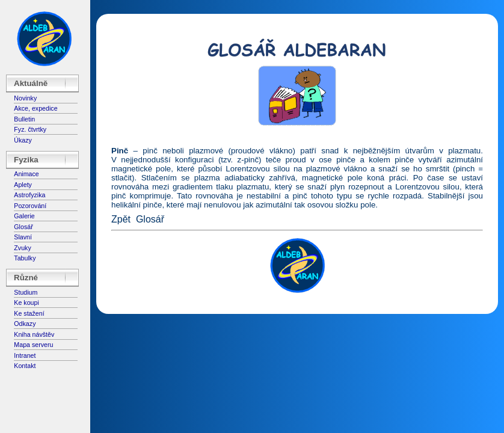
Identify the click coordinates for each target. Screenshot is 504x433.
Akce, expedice (35, 108)
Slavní (23, 237)
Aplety (23, 185)
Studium (26, 292)
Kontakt (25, 366)
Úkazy (23, 140)
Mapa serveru (33, 345)
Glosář (23, 227)
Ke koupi (26, 302)
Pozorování (30, 206)
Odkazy (25, 324)
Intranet (25, 355)
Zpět (121, 219)
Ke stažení (29, 313)
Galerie (24, 216)
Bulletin (24, 119)
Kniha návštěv (34, 334)
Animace (26, 174)
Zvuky (22, 248)
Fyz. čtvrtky (30, 129)
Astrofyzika (29, 195)
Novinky (25, 98)
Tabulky (25, 258)
